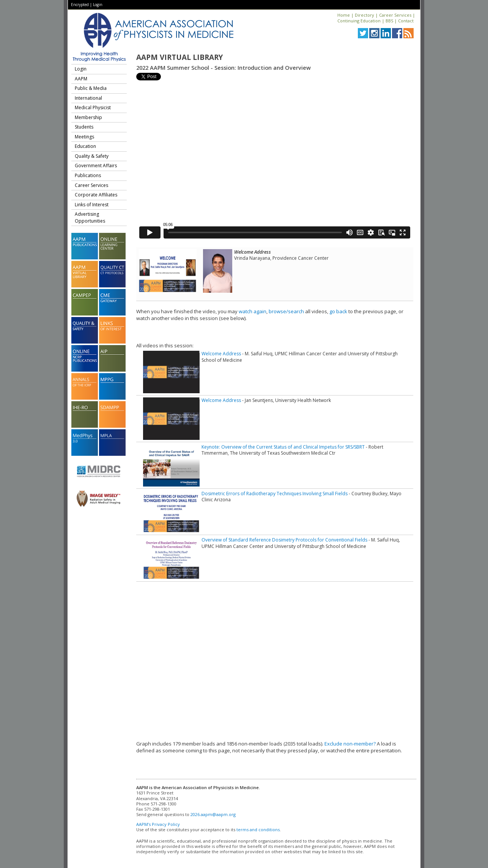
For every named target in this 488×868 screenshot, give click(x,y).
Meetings (84, 137)
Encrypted (80, 5)
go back (338, 311)
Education (85, 146)
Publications (88, 175)
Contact (406, 21)
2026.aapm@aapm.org (213, 814)
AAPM (81, 79)
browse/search (286, 311)
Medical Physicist (93, 108)
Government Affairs (96, 166)
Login (98, 5)
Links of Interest (92, 205)
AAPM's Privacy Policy (158, 824)
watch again (253, 311)
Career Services (395, 15)
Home (344, 15)
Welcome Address (221, 354)
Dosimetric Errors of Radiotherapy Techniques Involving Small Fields (275, 494)
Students (84, 127)
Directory (364, 15)
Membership (88, 117)
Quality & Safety (92, 156)
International (88, 98)
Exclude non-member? (350, 744)
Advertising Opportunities (90, 217)
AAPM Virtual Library (179, 57)
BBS (389, 21)
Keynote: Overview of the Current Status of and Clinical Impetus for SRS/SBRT (283, 447)
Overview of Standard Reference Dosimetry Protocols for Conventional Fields (284, 540)
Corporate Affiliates (96, 195)
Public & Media (91, 88)
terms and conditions (258, 830)
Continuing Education (359, 21)
